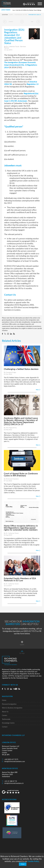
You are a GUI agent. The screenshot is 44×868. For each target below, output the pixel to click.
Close (23, 864)
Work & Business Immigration (12, 708)
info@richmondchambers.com (13, 761)
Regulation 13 (33, 84)
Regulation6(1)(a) (31, 93)
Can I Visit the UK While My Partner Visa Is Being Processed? (28, 10)
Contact (5, 727)
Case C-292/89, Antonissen (16, 101)
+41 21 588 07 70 (9, 781)
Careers (5, 715)
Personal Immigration (9, 704)
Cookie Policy (33, 861)
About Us (5, 712)
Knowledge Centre (21, 15)
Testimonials (6, 719)
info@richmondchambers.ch (13, 783)
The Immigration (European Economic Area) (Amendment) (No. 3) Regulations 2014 (21, 65)
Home (11, 15)
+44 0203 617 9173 (10, 759)
